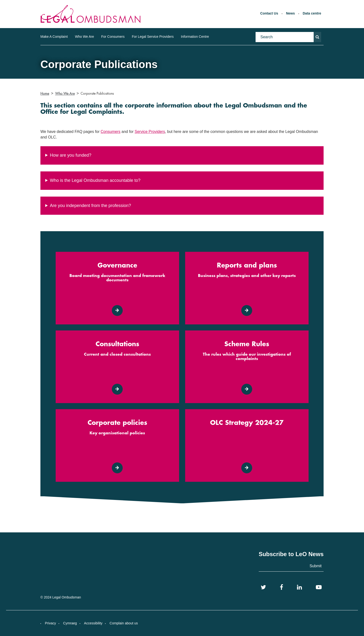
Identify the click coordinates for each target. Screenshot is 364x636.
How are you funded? (71, 155)
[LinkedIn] (300, 587)
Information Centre (195, 37)
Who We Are (84, 37)
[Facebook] (281, 587)
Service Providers (150, 132)
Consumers (111, 132)
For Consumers (113, 37)
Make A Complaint (54, 37)
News (291, 13)
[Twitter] (263, 587)
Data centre (312, 13)
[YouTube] (319, 587)
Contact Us (269, 13)
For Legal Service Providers (153, 37)
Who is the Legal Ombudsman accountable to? (95, 180)
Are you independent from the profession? (90, 206)
